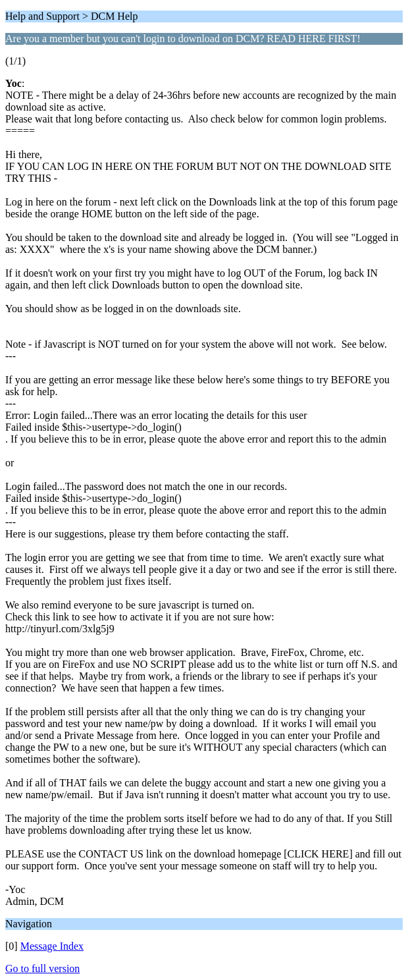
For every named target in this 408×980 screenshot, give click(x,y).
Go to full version (42, 968)
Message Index (52, 946)
